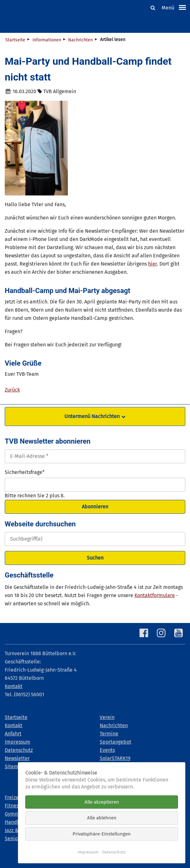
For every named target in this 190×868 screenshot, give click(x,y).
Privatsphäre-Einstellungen (102, 834)
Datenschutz (114, 852)
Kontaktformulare (155, 595)
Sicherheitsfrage (25, 472)
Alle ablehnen (102, 818)
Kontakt (14, 686)
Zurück (12, 390)
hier (152, 264)
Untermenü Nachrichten (92, 416)
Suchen (95, 558)
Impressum (88, 852)
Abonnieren (95, 507)
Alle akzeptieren (102, 802)
